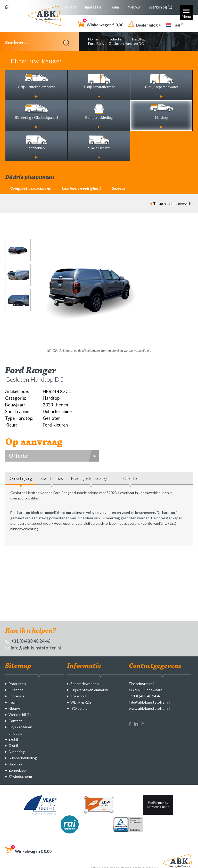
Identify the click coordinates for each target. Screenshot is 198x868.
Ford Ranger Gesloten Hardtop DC (116, 43)
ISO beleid (79, 708)
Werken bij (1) (160, 7)
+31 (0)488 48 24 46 (28, 641)
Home (93, 39)
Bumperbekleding (23, 758)
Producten (43, 7)
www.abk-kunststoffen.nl (150, 708)
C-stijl (13, 745)
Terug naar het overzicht (171, 203)
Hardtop (139, 39)
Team (114, 7)
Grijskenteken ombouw (89, 690)
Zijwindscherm (20, 776)
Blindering (17, 752)
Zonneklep (17, 770)
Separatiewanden (85, 684)
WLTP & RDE (81, 702)
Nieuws (134, 7)
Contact (15, 721)
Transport (79, 696)
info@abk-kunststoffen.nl (33, 648)
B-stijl (13, 739)
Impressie (93, 7)
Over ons (68, 7)
